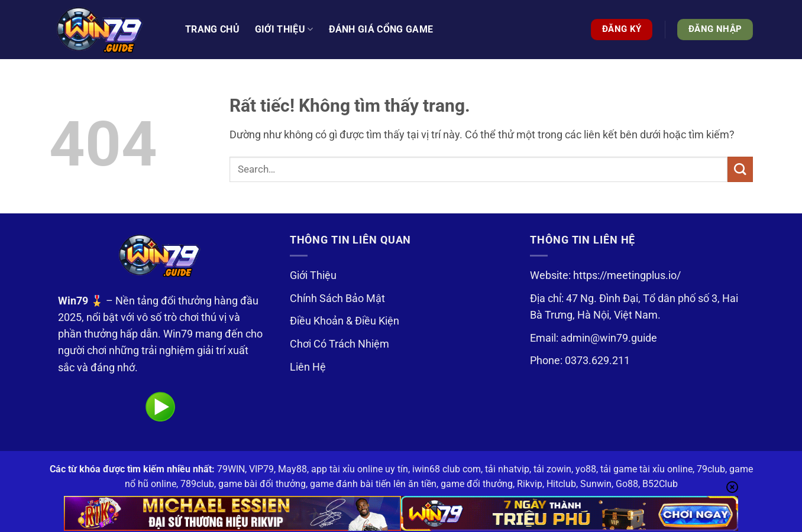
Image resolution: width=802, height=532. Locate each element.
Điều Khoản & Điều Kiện (345, 321)
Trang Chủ (212, 29)
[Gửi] (740, 169)
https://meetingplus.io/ (627, 275)
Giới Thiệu (313, 275)
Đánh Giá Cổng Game (381, 29)
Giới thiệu (284, 30)
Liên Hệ (308, 367)
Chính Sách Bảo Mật (337, 299)
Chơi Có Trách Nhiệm (339, 344)
